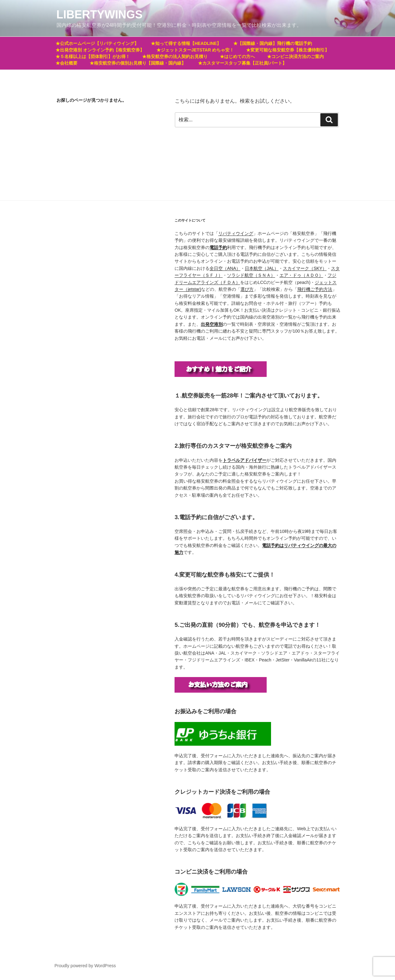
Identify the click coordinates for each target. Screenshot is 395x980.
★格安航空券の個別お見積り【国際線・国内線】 (138, 63)
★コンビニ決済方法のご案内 (295, 56)
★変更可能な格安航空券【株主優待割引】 (288, 50)
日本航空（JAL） (262, 268)
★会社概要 (67, 63)
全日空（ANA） (225, 268)
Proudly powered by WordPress (85, 966)
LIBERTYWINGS (100, 15)
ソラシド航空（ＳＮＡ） (251, 275)
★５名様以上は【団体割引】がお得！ (93, 56)
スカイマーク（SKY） (305, 268)
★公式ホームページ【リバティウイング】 (97, 43)
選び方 (247, 289)
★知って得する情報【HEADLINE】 (186, 43)
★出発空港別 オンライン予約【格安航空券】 (100, 50)
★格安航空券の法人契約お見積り (175, 56)
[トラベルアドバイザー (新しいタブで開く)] (244, 460)
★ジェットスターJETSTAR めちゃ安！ (195, 50)
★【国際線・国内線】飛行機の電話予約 (273, 43)
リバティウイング (236, 233)
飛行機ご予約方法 (315, 289)
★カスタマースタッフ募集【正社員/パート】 (242, 63)
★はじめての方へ (237, 56)
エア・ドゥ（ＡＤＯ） (301, 275)
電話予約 (218, 247)
